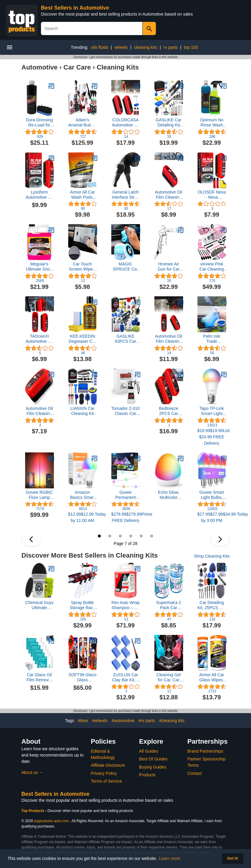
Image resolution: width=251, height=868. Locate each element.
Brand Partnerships (205, 751)
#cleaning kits (172, 721)
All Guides (149, 751)
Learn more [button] (170, 858)
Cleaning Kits (118, 67)
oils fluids (100, 47)
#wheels (100, 721)
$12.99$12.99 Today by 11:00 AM (83, 517)
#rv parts (147, 721)
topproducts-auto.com (51, 821)
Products (147, 775)
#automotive (123, 721)
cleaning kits (146, 47)
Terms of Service (107, 781)
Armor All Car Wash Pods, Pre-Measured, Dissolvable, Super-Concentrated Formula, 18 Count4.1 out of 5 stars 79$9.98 (83, 195)
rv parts (171, 47)
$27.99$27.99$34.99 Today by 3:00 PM (212, 517)
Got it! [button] (233, 858)
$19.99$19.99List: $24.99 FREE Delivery (212, 437)
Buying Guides (153, 767)
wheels (121, 47)
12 (152, 536)
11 (141, 536)
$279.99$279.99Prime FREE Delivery (126, 517)
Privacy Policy (104, 773)
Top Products (34, 811)
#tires (83, 721)
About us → (32, 772)
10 (131, 536)
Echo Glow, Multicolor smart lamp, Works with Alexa (169, 495)
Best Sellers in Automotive (75, 8)
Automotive (40, 67)
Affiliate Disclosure (108, 765)
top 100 (191, 47)
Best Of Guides (153, 759)
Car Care (77, 67)
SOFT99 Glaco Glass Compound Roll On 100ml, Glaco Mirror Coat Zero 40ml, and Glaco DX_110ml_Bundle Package (83, 677)
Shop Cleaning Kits (212, 556)
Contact (194, 773)
